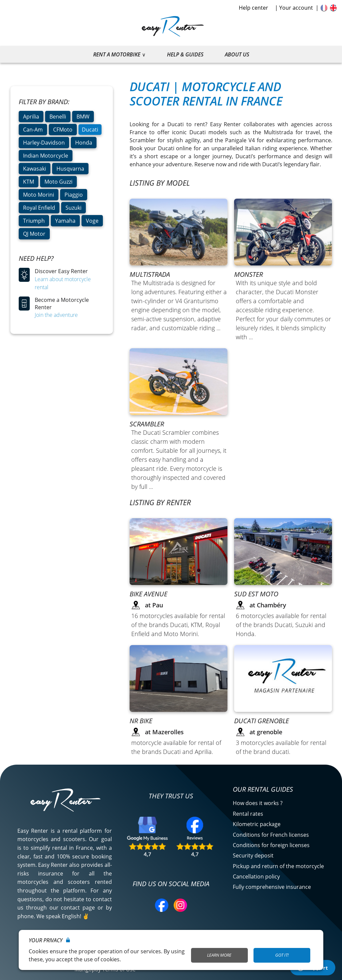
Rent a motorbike (117, 54)
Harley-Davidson (44, 143)
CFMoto (63, 130)
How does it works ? (258, 803)
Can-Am (33, 130)
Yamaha (65, 221)
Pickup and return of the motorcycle (278, 866)
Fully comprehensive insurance (272, 887)
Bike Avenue (148, 594)
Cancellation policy (256, 876)
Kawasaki (35, 169)
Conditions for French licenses (271, 835)
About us (237, 54)
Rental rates (248, 814)
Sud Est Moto (256, 594)
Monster (248, 274)
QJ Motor (34, 234)
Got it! (282, 955)
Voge (92, 221)
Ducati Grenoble (262, 721)
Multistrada (150, 274)
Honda (84, 143)
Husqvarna (70, 169)
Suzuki (73, 208)
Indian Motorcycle (46, 156)
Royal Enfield (39, 208)
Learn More (219, 955)
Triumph (34, 221)
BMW (83, 117)
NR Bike (141, 721)
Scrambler (147, 424)
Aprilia (31, 117)
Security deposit (253, 855)
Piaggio (74, 195)
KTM (29, 182)
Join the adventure (56, 315)
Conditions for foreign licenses (271, 845)
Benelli (58, 117)
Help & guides (185, 54)
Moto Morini (39, 195)
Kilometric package (257, 824)
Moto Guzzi (58, 182)
